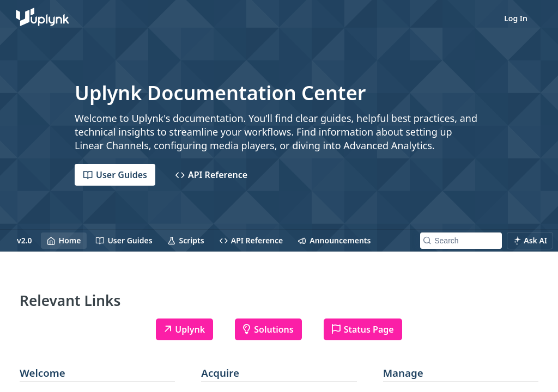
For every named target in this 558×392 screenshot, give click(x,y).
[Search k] (461, 241)
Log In (516, 18)
